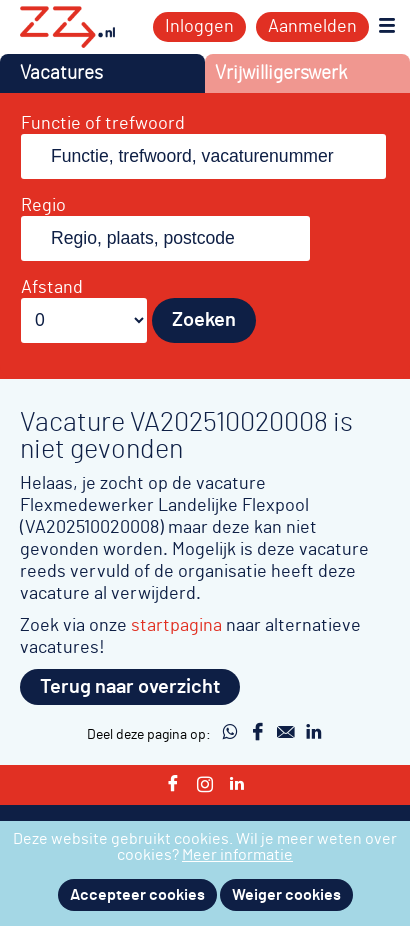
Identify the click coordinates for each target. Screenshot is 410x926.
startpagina (176, 625)
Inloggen (199, 27)
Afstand (52, 288)
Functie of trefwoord (103, 124)
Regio (43, 206)
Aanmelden (312, 27)
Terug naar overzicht (130, 687)
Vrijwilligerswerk (281, 73)
